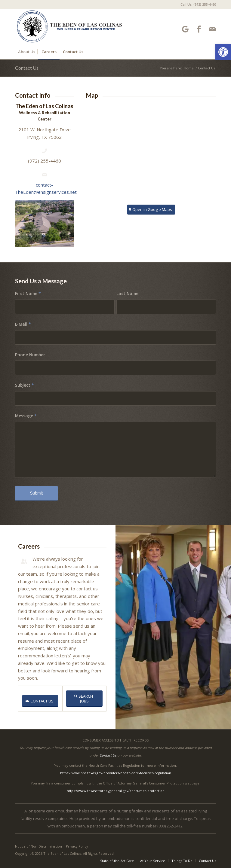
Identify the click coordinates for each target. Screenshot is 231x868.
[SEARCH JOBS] (85, 699)
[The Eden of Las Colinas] (70, 26)
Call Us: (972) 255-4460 (198, 4)
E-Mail (23, 324)
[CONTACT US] (40, 701)
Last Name (127, 293)
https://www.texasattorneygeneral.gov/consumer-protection (116, 791)
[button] (223, 52)
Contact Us (27, 68)
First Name (28, 293)
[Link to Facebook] (199, 29)
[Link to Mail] (212, 29)
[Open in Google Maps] (151, 210)
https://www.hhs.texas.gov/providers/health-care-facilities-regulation (116, 773)
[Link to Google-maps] (185, 29)
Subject (25, 385)
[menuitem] (197, 5)
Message (26, 416)
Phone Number (30, 355)
